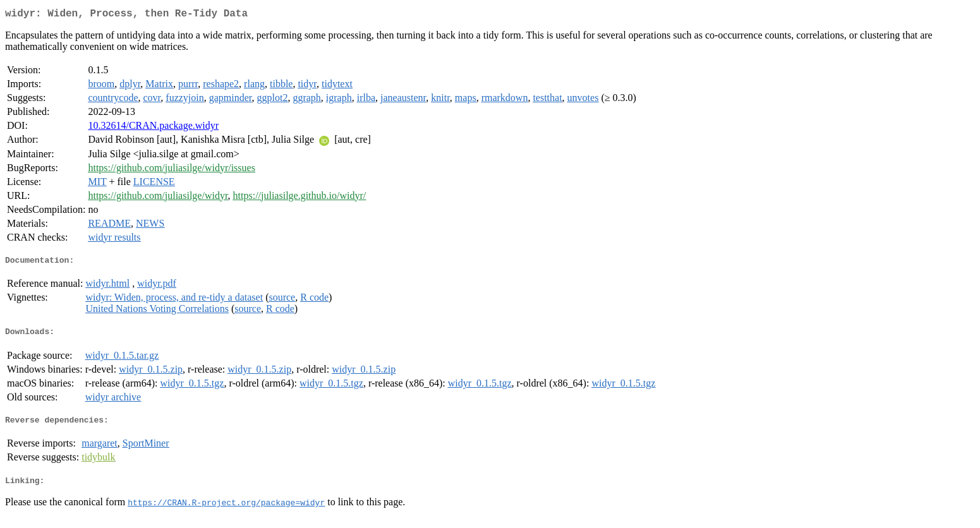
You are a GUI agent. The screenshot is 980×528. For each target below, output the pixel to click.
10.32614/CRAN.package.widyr (153, 128)
